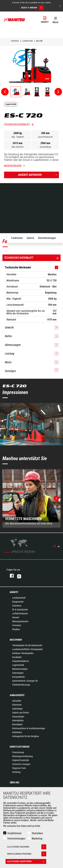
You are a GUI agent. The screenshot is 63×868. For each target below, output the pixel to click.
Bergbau (16, 629)
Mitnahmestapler (20, 669)
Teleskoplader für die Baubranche (27, 645)
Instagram (29, 576)
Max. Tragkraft (18, 137)
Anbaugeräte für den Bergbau (26, 736)
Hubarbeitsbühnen (21, 661)
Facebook (10, 576)
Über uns (15, 783)
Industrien (17, 606)
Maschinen (16, 640)
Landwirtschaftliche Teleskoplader (28, 649)
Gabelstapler (18, 673)
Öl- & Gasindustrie (20, 610)
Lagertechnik (18, 665)
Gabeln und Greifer (21, 713)
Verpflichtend (14, 833)
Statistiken (37, 833)
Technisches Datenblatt (17, 124)
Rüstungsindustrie (20, 621)
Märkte (14, 592)
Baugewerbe (18, 602)
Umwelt (16, 617)
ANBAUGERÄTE (17, 695)
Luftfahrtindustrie (20, 614)
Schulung (16, 772)
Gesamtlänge (45, 147)
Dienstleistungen (20, 747)
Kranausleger (18, 717)
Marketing (37, 839)
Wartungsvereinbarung (22, 756)
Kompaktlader (19, 677)
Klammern (17, 705)
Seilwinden (17, 732)
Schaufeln (17, 701)
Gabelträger (17, 709)
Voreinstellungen (16, 839)
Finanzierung (18, 752)
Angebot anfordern (38, 175)
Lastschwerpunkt (45, 137)
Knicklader (17, 657)
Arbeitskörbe (18, 720)
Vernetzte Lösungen (21, 764)
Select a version (32, 8)
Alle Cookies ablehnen (27, 847)
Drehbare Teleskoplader (23, 653)
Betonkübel (17, 724)
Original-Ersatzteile (21, 760)
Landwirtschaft (19, 598)
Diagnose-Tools (19, 768)
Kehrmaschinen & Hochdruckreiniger (29, 728)
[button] (55, 20)
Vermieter (17, 625)
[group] (32, 498)
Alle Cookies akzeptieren (27, 861)
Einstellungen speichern (27, 854)
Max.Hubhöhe (18, 147)
